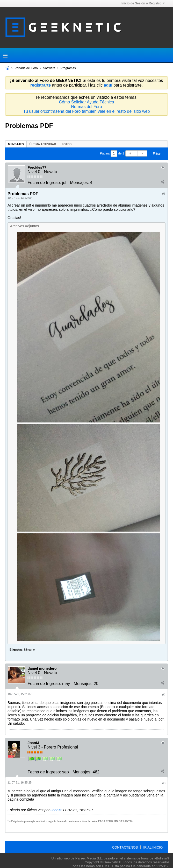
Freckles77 (37, 167)
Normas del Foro (86, 107)
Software (49, 68)
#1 (164, 194)
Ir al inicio (153, 847)
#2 (164, 695)
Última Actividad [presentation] (43, 144)
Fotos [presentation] (67, 144)
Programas (68, 68)
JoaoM (33, 743)
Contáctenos (125, 847)
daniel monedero (42, 668)
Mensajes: (79, 183)
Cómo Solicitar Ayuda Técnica (87, 102)
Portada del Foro (26, 68)
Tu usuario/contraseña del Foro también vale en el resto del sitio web (87, 111)
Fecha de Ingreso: (44, 183)
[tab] (16, 144)
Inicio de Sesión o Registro (143, 3)
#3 (164, 783)
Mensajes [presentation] (16, 144)
